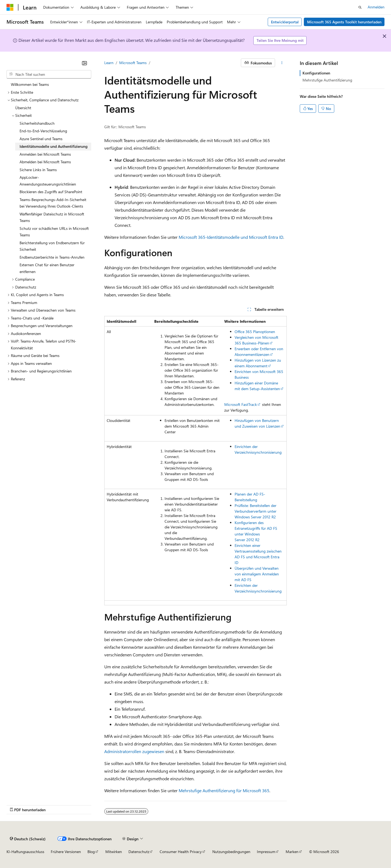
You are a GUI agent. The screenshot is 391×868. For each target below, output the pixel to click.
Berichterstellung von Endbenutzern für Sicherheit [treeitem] (52, 246)
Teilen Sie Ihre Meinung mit (280, 40)
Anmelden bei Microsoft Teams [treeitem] (45, 154)
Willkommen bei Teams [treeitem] (30, 84)
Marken (292, 852)
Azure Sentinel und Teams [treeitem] (41, 139)
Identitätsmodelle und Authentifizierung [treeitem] (53, 146)
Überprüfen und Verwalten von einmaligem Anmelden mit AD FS (257, 574)
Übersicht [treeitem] (23, 108)
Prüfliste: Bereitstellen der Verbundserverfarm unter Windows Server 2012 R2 (256, 511)
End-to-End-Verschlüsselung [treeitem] (43, 131)
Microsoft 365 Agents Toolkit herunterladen (344, 22)
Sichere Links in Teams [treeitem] (38, 170)
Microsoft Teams (133, 63)
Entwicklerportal (285, 22)
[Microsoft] (10, 7)
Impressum (266, 852)
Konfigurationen (316, 73)
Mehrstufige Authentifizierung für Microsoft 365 (224, 790)
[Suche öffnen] (360, 7)
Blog (91, 852)
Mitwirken (114, 852)
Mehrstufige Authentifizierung (327, 80)
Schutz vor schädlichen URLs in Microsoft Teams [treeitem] (54, 232)
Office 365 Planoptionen (255, 332)
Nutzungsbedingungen (231, 852)
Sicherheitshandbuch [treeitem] (37, 123)
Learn (109, 63)
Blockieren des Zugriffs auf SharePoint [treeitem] (51, 192)
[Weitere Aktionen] (282, 63)
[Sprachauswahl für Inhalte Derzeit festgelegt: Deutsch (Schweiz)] (28, 839)
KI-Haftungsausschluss (25, 852)
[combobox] (49, 74)
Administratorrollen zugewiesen (134, 751)
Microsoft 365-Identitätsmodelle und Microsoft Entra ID (231, 237)
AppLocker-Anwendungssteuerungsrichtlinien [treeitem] (48, 181)
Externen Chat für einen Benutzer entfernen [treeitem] (47, 268)
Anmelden (376, 7)
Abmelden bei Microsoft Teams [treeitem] (45, 162)
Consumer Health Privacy (181, 852)
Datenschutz (139, 852)
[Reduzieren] (84, 63)
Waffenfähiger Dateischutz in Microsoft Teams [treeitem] (52, 217)
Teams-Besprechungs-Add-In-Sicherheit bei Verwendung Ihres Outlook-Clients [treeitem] (53, 203)
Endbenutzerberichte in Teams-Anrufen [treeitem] (52, 257)
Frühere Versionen (66, 852)
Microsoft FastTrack (241, 404)
